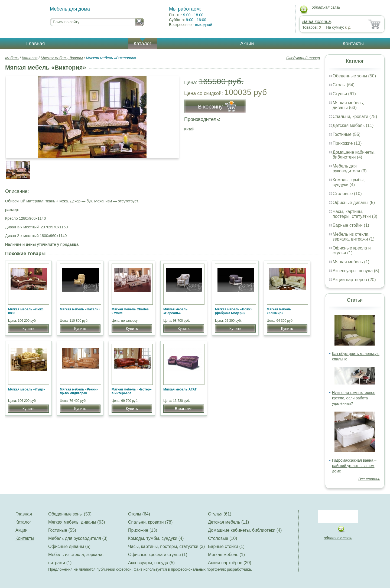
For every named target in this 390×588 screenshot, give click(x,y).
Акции (247, 44)
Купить (28, 329)
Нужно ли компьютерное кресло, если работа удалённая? (354, 398)
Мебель (12, 58)
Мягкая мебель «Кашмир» (279, 311)
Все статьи (369, 479)
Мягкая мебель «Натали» (80, 309)
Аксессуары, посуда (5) (356, 271)
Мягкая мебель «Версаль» (175, 311)
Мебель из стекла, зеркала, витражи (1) (354, 237)
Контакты (353, 44)
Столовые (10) (347, 194)
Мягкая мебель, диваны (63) (348, 105)
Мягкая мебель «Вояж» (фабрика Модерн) (234, 311)
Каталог (143, 44)
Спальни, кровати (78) (355, 116)
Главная (36, 44)
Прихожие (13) (347, 143)
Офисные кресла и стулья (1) (352, 250)
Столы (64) (344, 85)
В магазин (183, 409)
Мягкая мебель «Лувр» (27, 389)
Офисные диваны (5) (354, 203)
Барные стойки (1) (351, 225)
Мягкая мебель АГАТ (180, 389)
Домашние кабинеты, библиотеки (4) (354, 155)
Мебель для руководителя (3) (350, 168)
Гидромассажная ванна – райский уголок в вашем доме (354, 466)
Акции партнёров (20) (354, 280)
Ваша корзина (316, 22)
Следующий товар (303, 58)
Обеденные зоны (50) (354, 76)
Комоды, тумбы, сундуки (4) (349, 182)
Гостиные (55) (347, 134)
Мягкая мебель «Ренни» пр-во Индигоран (79, 391)
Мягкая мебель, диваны (62, 58)
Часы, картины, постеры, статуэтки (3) (355, 214)
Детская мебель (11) (353, 125)
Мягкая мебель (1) (351, 262)
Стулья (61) (344, 94)
